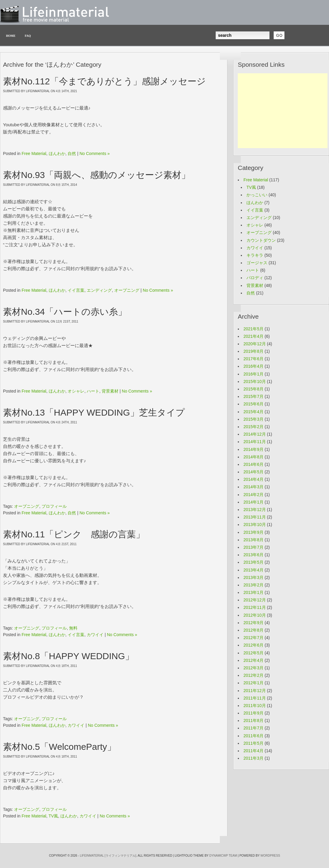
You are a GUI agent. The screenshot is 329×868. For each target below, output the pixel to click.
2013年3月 (253, 577)
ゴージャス (257, 263)
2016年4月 (253, 366)
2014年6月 (253, 464)
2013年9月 (253, 532)
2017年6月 (253, 359)
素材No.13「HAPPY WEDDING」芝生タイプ (94, 412)
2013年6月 (253, 555)
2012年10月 (255, 615)
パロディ (255, 278)
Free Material (34, 153)
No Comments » (95, 153)
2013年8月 (253, 540)
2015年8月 (253, 389)
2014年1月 (253, 502)
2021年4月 (253, 336)
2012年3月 (253, 668)
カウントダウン (261, 240)
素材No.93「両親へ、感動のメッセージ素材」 (97, 175)
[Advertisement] (283, 111)
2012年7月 (253, 638)
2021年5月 (253, 329)
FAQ (28, 36)
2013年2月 (253, 585)
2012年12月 (255, 600)
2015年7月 (253, 396)
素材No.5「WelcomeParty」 (60, 747)
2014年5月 (253, 472)
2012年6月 (253, 645)
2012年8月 (253, 630)
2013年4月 (253, 570)
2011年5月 (253, 743)
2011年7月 (253, 728)
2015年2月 (253, 427)
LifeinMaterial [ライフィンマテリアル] (108, 856)
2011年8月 (253, 720)
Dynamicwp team (223, 856)
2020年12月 (255, 344)
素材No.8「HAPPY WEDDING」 (68, 656)
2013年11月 (255, 517)
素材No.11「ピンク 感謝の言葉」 (74, 534)
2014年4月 (253, 479)
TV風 (53, 816)
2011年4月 (253, 751)
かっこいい (257, 195)
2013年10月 (255, 525)
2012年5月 (253, 653)
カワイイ (95, 635)
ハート (93, 391)
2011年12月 (255, 691)
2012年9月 (253, 623)
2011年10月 (255, 706)
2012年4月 (253, 660)
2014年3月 (253, 487)
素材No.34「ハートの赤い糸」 (65, 312)
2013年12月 (255, 510)
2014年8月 (253, 457)
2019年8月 (253, 351)
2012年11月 (255, 607)
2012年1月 (253, 683)
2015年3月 (253, 419)
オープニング (127, 290)
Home (11, 36)
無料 (73, 628)
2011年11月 (255, 698)
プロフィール (54, 506)
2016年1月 (253, 374)
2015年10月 (255, 381)
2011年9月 (253, 713)
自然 (72, 153)
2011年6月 (253, 736)
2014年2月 (253, 495)
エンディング (99, 290)
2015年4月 (253, 412)
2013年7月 (253, 547)
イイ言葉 (76, 290)
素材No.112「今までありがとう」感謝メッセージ (104, 81)
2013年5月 (253, 562)
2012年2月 (253, 675)
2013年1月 (253, 592)
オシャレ (76, 391)
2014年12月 (255, 434)
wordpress (270, 856)
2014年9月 (253, 449)
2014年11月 (255, 442)
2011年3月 (253, 758)
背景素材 (110, 391)
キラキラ (255, 255)
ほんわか (57, 153)
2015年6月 (253, 404)
